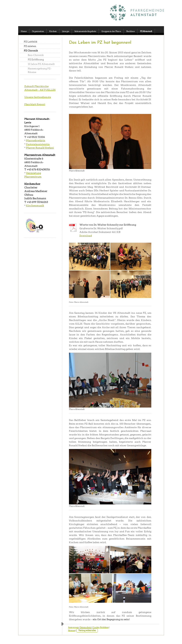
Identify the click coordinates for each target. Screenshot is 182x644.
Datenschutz (86, 627)
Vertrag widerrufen (87, 630)
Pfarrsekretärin (36, 141)
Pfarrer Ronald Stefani (40, 148)
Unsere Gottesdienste (38, 97)
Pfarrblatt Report (35, 104)
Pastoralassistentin (38, 144)
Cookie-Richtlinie (101, 627)
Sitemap (72, 630)
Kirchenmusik (35, 206)
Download (86, 236)
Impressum (73, 627)
